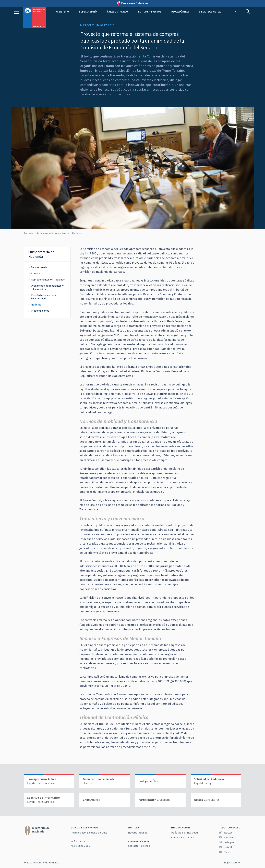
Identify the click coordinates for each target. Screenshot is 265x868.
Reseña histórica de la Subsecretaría (44, 297)
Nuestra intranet (137, 833)
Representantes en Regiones (48, 280)
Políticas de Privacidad (184, 833)
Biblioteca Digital (210, 12)
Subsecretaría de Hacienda (53, 233)
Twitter (225, 833)
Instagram (227, 842)
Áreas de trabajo (118, 12)
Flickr (224, 852)
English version (232, 863)
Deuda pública (180, 12)
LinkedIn (226, 847)
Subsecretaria (39, 267)
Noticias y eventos (150, 12)
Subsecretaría (88, 12)
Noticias (77, 233)
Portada (28, 233)
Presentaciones (40, 311)
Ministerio (62, 12)
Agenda (35, 273)
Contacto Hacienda (139, 846)
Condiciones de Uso (183, 838)
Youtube (226, 838)
